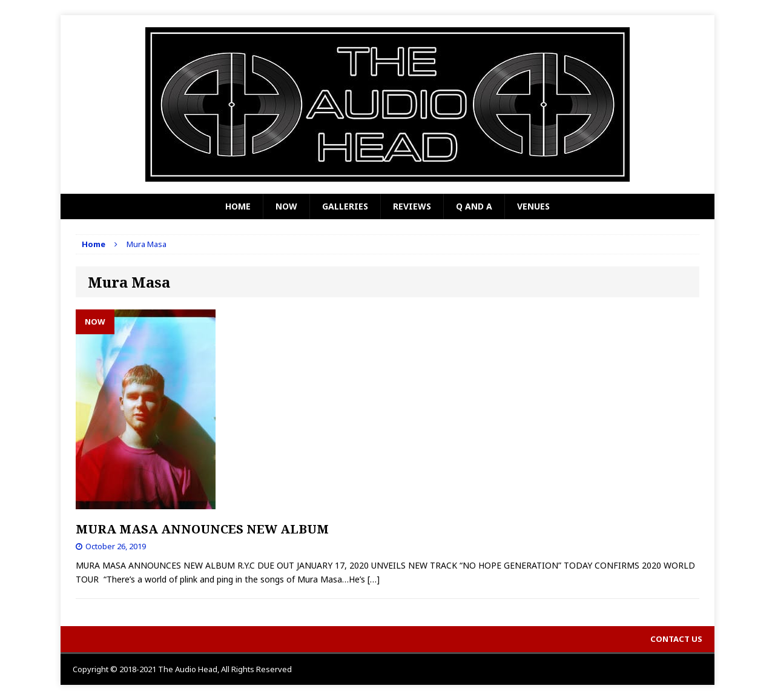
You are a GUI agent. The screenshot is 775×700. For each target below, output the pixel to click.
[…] (374, 579)
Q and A (474, 206)
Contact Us (676, 639)
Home (238, 206)
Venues (533, 206)
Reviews (412, 206)
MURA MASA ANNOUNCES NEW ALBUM (202, 529)
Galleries (345, 206)
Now (286, 206)
